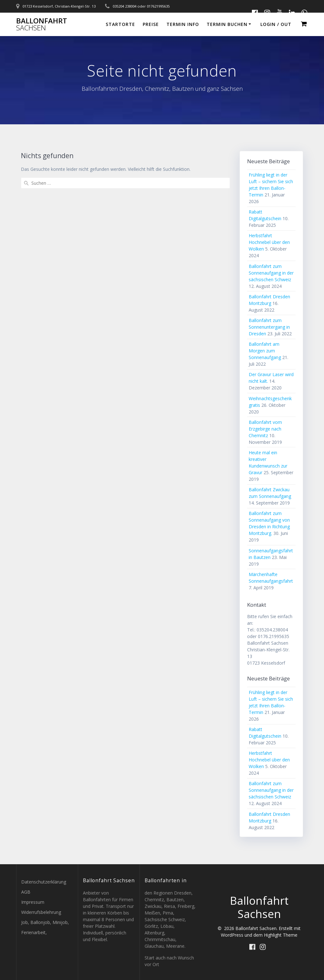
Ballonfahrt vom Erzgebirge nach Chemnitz (265, 429)
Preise (151, 24)
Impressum (33, 902)
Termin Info (183, 24)
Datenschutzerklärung (44, 882)
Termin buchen (227, 24)
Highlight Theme (281, 935)
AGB (26, 892)
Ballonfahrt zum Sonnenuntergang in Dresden (269, 327)
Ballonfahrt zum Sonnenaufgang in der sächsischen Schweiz (271, 273)
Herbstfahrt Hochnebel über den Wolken (269, 242)
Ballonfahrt (42, 25)
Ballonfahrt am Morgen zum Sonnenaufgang (265, 351)
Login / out (276, 24)
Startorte (120, 24)
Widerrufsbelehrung (41, 912)
